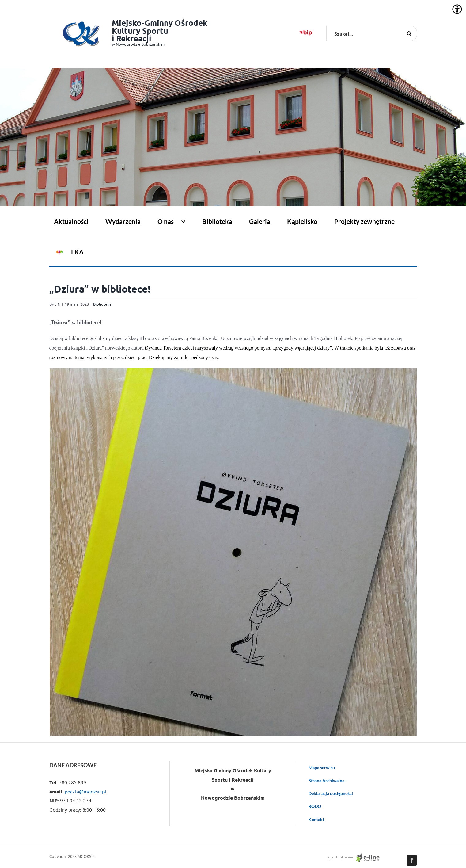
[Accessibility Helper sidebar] (457, 9)
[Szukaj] (409, 33)
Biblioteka (102, 304)
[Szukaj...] (372, 33)
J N (57, 304)
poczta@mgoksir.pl (85, 791)
